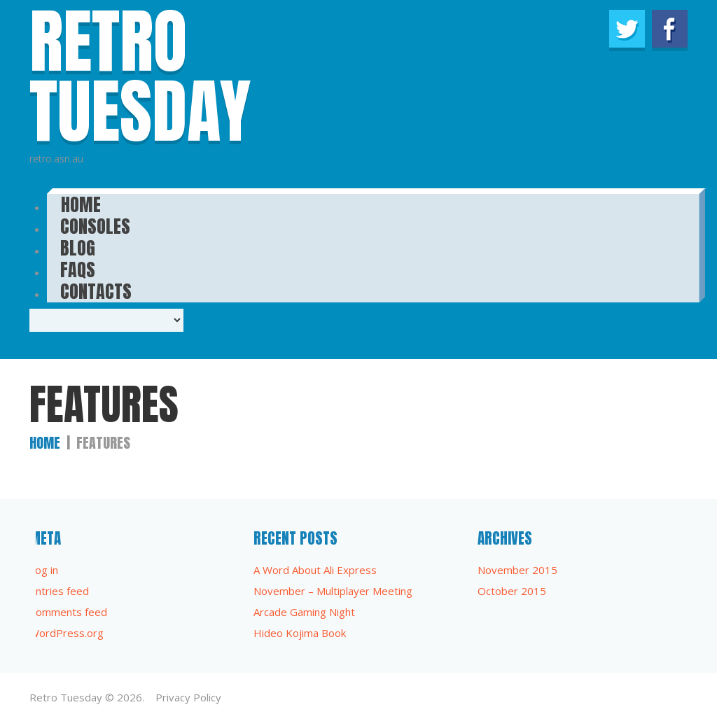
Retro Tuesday (66, 697)
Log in (44, 570)
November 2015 (517, 570)
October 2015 (512, 591)
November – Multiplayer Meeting (333, 591)
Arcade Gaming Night (304, 612)
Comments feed (68, 612)
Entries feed (59, 591)
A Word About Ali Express (315, 570)
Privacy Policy (188, 697)
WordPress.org (67, 633)
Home (45, 443)
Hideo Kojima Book (300, 633)
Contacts (96, 287)
